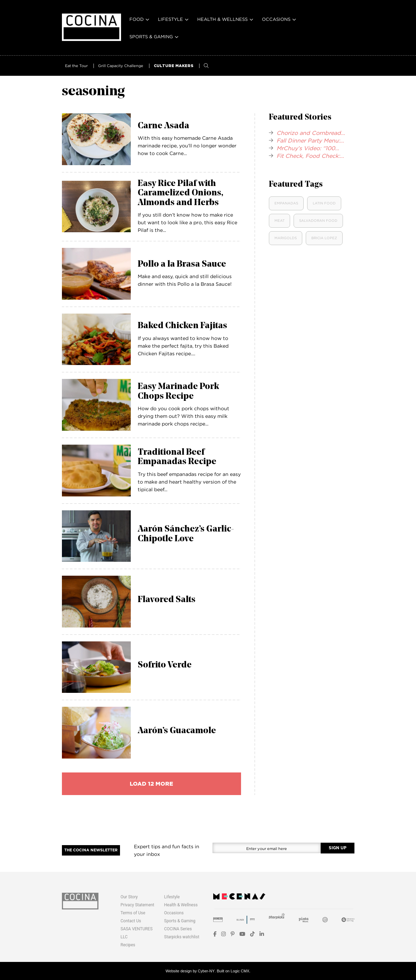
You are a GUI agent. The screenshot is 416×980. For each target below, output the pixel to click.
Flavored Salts (167, 600)
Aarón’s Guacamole (177, 731)
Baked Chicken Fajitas (182, 326)
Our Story (129, 897)
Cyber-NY (206, 971)
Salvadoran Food (318, 221)
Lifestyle (170, 19)
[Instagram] (223, 934)
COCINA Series (178, 929)
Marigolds (286, 238)
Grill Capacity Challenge (121, 66)
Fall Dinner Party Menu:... (310, 140)
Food (137, 19)
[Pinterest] (233, 934)
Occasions (276, 19)
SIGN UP (338, 848)
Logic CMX (240, 971)
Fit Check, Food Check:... (310, 156)
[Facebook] (215, 934)
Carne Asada (163, 126)
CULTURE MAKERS (174, 66)
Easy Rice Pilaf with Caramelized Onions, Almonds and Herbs (181, 193)
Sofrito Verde (165, 665)
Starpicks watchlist (182, 937)
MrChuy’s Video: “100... (308, 148)
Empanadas (286, 203)
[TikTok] (252, 934)
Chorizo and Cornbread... (311, 133)
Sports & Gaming (151, 37)
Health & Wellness (222, 19)
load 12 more (151, 784)
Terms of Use (133, 913)
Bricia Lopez (324, 238)
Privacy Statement (138, 905)
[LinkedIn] (262, 934)
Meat (279, 221)
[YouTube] (242, 934)
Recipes (128, 945)
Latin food (324, 203)
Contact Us (131, 921)
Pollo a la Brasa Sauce (182, 264)
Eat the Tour (76, 66)
